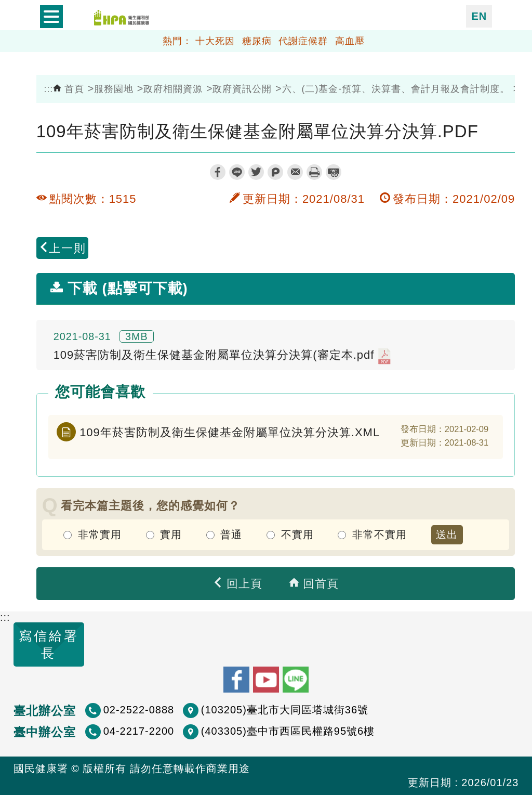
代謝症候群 (303, 41)
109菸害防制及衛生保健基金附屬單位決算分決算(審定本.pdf (222, 356)
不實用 (297, 535)
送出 (447, 535)
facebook (218, 172)
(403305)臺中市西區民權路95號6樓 (288, 731)
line (237, 172)
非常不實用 (380, 535)
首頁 (69, 89)
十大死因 (215, 41)
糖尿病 (257, 41)
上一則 (62, 248)
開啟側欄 (51, 17)
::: (48, 89)
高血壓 (350, 41)
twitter (256, 172)
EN (479, 16)
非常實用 (100, 535)
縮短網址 (334, 172)
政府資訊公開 (242, 89)
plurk (275, 172)
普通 (231, 535)
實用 (171, 535)
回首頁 (314, 584)
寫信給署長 (49, 644)
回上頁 (237, 584)
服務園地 (114, 89)
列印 (314, 172)
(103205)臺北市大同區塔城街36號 (285, 710)
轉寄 (295, 172)
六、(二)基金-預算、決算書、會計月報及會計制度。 (396, 89)
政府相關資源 (173, 89)
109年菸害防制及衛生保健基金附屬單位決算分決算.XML (230, 432)
